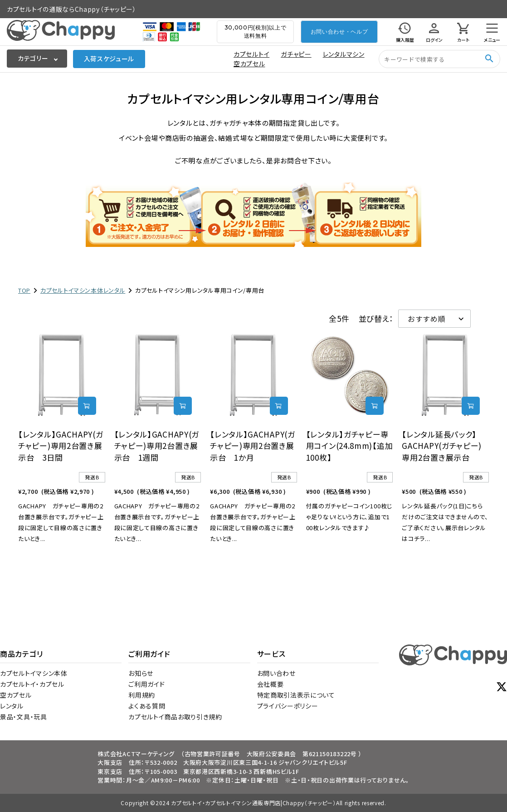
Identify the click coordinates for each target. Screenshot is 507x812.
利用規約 (142, 695)
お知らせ (141, 673)
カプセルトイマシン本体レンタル (83, 290)
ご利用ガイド (146, 684)
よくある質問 (147, 706)
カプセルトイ (251, 54)
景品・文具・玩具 (24, 717)
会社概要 (271, 684)
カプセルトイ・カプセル (32, 684)
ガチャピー (296, 54)
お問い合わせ (276, 673)
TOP (24, 290)
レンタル (12, 706)
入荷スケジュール (109, 59)
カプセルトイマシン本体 (34, 673)
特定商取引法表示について (296, 695)
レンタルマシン (344, 54)
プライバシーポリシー (288, 706)
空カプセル (249, 64)
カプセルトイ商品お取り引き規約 (175, 717)
